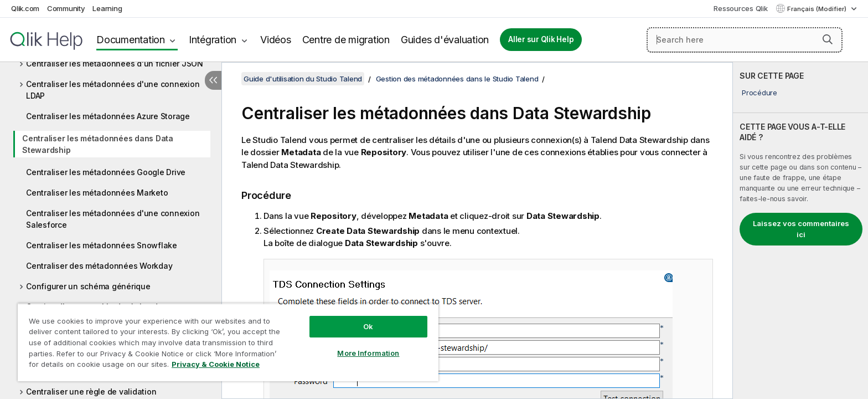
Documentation (131, 40)
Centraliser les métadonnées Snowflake (102, 245)
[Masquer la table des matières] (213, 80)
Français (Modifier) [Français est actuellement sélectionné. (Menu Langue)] (818, 9)
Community (66, 8)
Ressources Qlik (740, 8)
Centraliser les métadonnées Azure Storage (108, 116)
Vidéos (276, 40)
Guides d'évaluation (445, 40)
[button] (828, 39)
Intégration (213, 40)
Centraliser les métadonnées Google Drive (106, 172)
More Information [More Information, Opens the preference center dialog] (368, 353)
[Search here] (745, 40)
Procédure (759, 93)
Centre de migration (346, 40)
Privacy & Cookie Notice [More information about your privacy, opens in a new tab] (216, 364)
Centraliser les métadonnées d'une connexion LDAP (113, 90)
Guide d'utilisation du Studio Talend (303, 79)
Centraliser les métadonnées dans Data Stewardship (98, 144)
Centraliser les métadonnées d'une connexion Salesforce (113, 219)
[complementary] (800, 231)
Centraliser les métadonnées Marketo (97, 193)
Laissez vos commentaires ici (801, 229)
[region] (228, 342)
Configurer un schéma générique (88, 286)
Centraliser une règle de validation (91, 392)
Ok (368, 326)
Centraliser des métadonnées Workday (99, 266)
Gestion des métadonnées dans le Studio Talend (457, 79)
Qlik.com (25, 8)
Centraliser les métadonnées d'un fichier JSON (115, 63)
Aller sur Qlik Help (541, 39)
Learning (107, 8)
